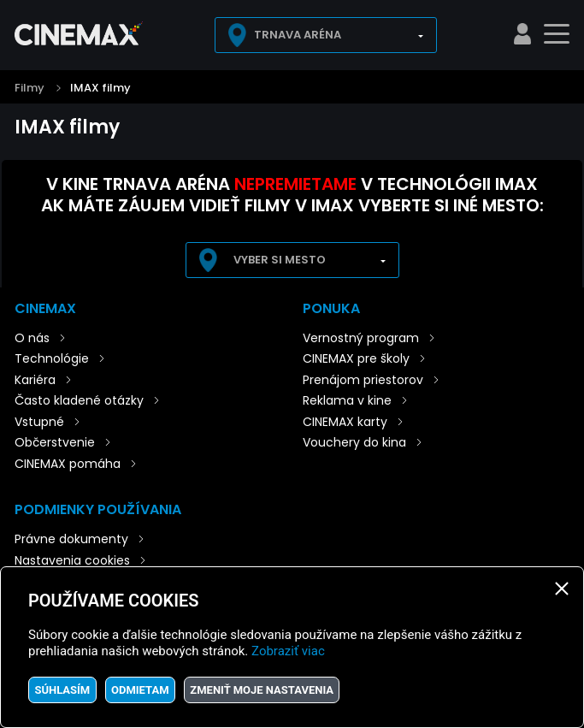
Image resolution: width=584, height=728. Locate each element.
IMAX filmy (100, 88)
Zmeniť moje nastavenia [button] (262, 690)
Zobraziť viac (288, 651)
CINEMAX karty (345, 422)
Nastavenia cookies (72, 560)
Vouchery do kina (354, 442)
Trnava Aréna (298, 35)
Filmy (29, 88)
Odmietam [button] (140, 690)
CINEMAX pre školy (356, 358)
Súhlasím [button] (62, 690)
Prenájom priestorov (363, 380)
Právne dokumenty (71, 539)
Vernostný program (361, 338)
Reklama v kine (347, 400)
